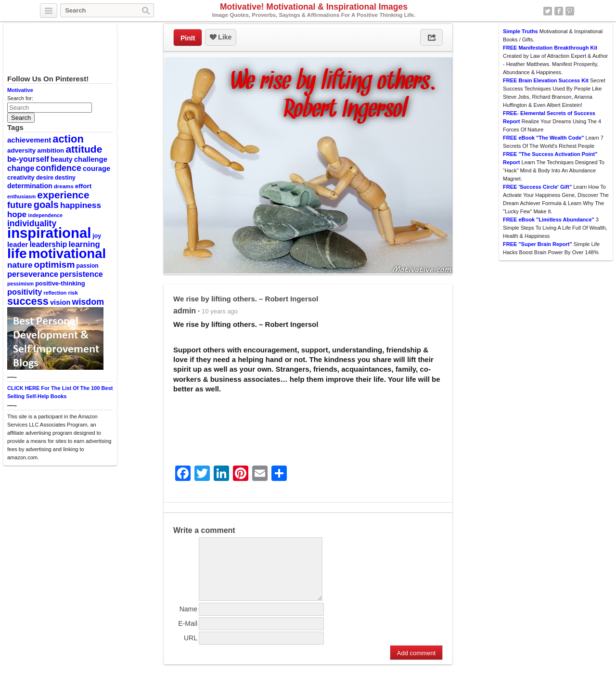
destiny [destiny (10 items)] (65, 178)
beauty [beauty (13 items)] (62, 159)
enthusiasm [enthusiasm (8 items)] (21, 196)
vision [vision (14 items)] (60, 302)
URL (191, 649)
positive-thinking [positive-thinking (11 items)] (60, 283)
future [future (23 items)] (20, 205)
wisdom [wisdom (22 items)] (88, 302)
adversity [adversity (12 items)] (21, 150)
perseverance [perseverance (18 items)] (33, 274)
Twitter (548, 11)
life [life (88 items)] (17, 253)
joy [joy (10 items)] (97, 236)
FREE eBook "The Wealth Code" (544, 138)
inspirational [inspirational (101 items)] (49, 233)
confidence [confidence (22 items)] (58, 168)
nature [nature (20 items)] (20, 265)
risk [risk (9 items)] (73, 293)
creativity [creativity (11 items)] (21, 177)
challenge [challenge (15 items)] (91, 159)
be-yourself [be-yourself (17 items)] (28, 159)
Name (188, 621)
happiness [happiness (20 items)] (81, 205)
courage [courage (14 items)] (96, 169)
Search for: (20, 98)
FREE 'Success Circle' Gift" (537, 187)
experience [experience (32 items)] (63, 195)
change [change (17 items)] (21, 168)
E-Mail (188, 635)
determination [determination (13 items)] (30, 186)
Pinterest (570, 11)
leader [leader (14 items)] (18, 245)
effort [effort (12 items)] (83, 186)
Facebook (559, 11)
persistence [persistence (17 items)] (81, 274)
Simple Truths (520, 31)
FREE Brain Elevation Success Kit (546, 80)
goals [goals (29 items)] (46, 205)
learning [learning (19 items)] (84, 244)
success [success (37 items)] (28, 301)
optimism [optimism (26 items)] (55, 265)
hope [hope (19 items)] (17, 214)
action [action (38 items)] (68, 139)
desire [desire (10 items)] (45, 178)
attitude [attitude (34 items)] (84, 149)
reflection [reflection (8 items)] (55, 293)
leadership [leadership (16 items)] (48, 244)
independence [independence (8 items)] (45, 215)
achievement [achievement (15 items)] (29, 140)
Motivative (20, 90)
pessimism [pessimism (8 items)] (20, 284)
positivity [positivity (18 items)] (25, 292)
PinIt (188, 38)
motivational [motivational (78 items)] (67, 253)
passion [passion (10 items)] (88, 266)
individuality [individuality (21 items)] (32, 223)
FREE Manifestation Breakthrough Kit (550, 48)
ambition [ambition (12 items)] (51, 150)
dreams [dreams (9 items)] (64, 186)
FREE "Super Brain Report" (538, 244)
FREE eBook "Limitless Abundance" (549, 220)
